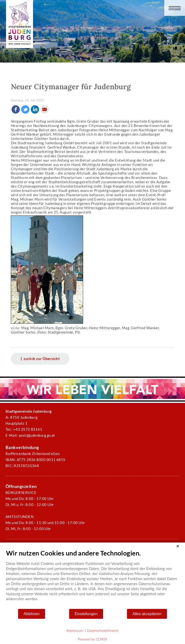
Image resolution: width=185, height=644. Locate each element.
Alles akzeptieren (147, 614)
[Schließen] (178, 546)
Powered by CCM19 (93, 639)
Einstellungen (86, 614)
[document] (92, 579)
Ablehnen (32, 614)
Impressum (75, 630)
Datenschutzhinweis (103, 630)
